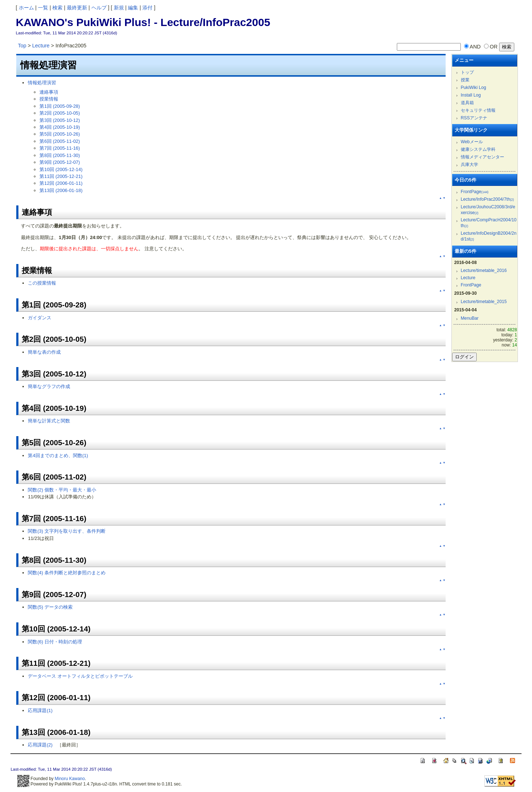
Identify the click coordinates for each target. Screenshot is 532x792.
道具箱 (467, 103)
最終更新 (77, 8)
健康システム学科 (478, 149)
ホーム (26, 8)
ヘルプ (99, 8)
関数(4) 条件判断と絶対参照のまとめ (66, 573)
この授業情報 (42, 283)
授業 (465, 80)
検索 (57, 8)
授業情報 (49, 99)
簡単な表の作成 (44, 352)
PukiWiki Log (473, 88)
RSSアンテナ (474, 118)
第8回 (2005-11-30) (60, 155)
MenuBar (470, 318)
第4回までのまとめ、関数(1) (58, 455)
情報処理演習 (42, 83)
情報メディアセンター (482, 157)
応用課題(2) (40, 745)
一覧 (43, 8)
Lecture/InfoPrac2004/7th (487, 199)
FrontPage (475, 192)
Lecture (41, 46)
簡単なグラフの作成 (49, 386)
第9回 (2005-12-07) (60, 162)
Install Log (471, 95)
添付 (147, 8)
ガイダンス (40, 318)
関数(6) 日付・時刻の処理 (55, 642)
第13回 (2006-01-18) (61, 190)
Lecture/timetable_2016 (484, 271)
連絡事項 (49, 92)
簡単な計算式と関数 (49, 421)
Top (22, 46)
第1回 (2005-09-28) (60, 106)
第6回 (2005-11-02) (60, 141)
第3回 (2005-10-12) (60, 120)
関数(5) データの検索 (50, 607)
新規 (119, 8)
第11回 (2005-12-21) (61, 176)
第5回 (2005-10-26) (60, 134)
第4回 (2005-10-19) (60, 127)
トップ (467, 72)
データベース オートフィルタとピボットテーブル (80, 676)
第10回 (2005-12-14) (61, 169)
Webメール (472, 142)
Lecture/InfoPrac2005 (215, 22)
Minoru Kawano (70, 779)
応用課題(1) (40, 710)
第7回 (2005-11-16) (60, 148)
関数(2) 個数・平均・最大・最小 (62, 490)
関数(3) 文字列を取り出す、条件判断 (66, 531)
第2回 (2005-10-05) (60, 113)
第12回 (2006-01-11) (61, 183)
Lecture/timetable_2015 (484, 302)
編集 (133, 8)
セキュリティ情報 (478, 110)
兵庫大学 (469, 165)
